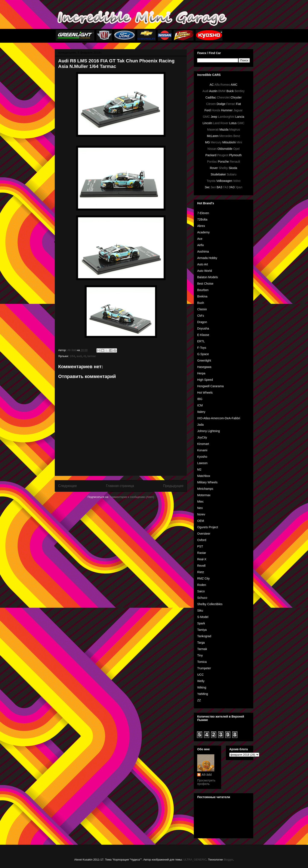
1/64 (72, 356)
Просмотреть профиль (206, 782)
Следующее (67, 486)
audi (79, 356)
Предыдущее (173, 486)
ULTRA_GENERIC (195, 860)
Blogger (228, 860)
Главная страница (120, 486)
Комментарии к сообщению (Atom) (132, 497)
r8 (85, 356)
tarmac (92, 356)
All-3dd (207, 775)
